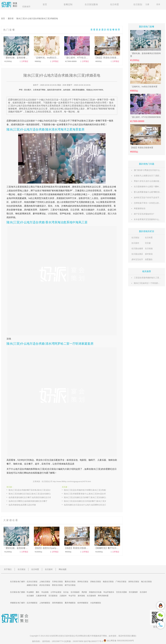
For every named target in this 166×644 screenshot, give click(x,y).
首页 (45, 4)
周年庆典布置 (103, 596)
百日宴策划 (53, 596)
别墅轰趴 (149, 259)
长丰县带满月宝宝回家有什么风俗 (148, 219)
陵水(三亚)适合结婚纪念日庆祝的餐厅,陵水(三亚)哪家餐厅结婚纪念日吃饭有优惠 (88, 501)
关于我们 (8, 569)
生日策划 (138, 4)
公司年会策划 (56, 592)
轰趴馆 (11, 18)
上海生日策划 (45, 582)
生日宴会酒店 (137, 254)
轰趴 (38, 592)
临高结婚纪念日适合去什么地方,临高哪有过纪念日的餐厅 (88, 505)
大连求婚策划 (96, 603)
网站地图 (63, 569)
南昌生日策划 (108, 582)
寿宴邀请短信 (140, 208)
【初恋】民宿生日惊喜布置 (142, 148)
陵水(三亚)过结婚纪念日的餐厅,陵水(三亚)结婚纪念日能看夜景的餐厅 (88, 497)
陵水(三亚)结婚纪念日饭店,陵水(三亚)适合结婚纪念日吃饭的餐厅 (33, 494)
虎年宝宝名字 (137, 259)
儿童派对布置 (41, 596)
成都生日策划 (32, 585)
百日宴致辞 (133, 592)
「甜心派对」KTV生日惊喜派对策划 (145, 117)
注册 (147, 4)
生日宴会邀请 (137, 248)
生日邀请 (30, 596)
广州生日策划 (121, 582)
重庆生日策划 (70, 582)
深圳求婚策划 (57, 603)
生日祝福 (149, 248)
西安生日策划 (57, 585)
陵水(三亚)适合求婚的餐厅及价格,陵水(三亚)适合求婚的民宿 (33, 490)
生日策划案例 (91, 4)
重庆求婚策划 (70, 603)
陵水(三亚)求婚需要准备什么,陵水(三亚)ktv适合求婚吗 (87, 494)
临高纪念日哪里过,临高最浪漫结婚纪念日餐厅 (28, 501)
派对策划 (149, 254)
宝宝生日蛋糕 (121, 592)
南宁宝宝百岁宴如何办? (144, 214)
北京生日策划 (32, 582)
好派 (52, 636)
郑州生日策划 (83, 582)
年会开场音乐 (109, 592)
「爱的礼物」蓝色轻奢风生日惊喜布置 (146, 55)
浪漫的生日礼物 (95, 592)
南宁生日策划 (70, 585)
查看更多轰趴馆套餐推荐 (105, 30)
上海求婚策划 (45, 603)
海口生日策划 (146, 582)
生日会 (66, 592)
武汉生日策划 (45, 585)
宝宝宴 (148, 243)
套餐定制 (68, 4)
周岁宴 (84, 592)
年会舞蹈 (30, 592)
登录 (158, 4)
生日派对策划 (68, 636)
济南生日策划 (96, 582)
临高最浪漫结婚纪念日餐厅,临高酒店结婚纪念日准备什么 (33, 497)
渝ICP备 (94, 641)
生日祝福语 (75, 592)
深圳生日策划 (134, 582)
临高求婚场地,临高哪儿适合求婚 (22, 505)
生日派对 (135, 243)
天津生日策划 (57, 582)
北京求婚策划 (32, 603)
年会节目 (72, 596)
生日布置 (114, 4)
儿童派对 (63, 596)
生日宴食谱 (91, 596)
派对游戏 (81, 596)
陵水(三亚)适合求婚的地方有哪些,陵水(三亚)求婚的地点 (88, 490)
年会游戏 (45, 592)
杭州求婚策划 (83, 603)
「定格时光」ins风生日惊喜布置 (144, 87)
